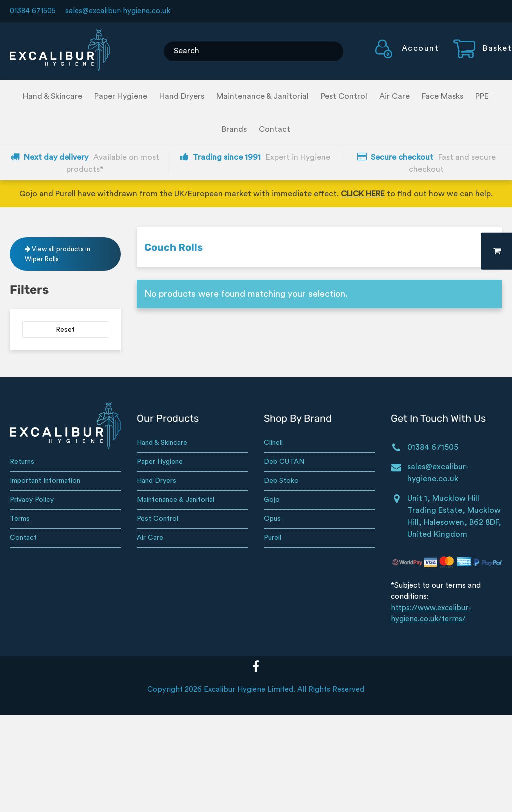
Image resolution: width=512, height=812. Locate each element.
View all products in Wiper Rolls (58, 254)
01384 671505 (33, 11)
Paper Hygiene (121, 96)
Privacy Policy (32, 500)
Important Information (45, 481)
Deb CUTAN (284, 462)
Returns (22, 462)
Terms (20, 519)
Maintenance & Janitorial (263, 96)
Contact (275, 129)
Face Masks (443, 96)
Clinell (273, 443)
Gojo (272, 500)
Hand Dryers (182, 96)
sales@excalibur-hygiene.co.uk (118, 11)
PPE (482, 96)
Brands (234, 129)
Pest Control (344, 96)
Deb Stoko (281, 481)
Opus (272, 519)
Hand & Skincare (53, 96)
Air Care (395, 96)
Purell (273, 538)
